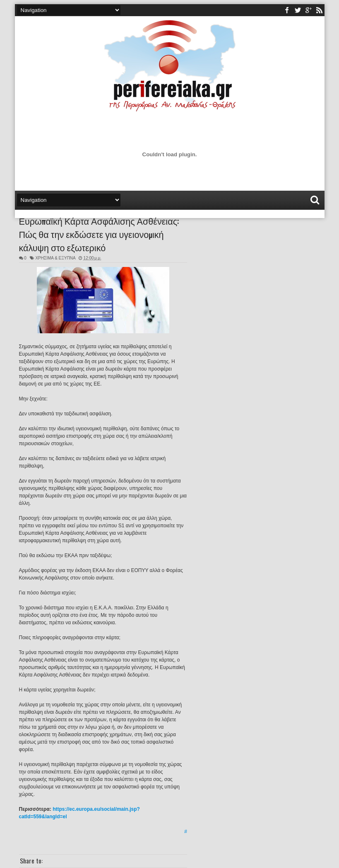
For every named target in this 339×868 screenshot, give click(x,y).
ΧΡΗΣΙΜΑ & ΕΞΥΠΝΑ (55, 258)
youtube (308, 10)
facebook (287, 10)
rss (319, 10)
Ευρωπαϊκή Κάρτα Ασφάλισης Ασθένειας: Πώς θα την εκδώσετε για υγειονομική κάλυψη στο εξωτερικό (99, 234)
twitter (298, 10)
